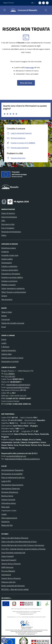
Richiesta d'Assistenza (10, 492)
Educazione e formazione (11, 274)
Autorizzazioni (7, 263)
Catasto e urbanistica (9, 266)
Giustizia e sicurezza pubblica (12, 277)
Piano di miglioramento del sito (13, 477)
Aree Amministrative (9, 217)
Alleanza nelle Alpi (8, 582)
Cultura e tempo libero (10, 270)
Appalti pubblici (7, 259)
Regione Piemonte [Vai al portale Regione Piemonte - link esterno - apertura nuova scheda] (9, 3)
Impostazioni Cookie (9, 511)
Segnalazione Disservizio (11, 488)
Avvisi (4, 327)
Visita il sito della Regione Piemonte (15, 538)
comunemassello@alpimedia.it (18, 387)
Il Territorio (5, 347)
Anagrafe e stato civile (10, 255)
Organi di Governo (8, 213)
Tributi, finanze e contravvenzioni (14, 292)
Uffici (3, 221)
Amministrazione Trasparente (12, 470)
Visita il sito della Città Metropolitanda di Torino (19, 542)
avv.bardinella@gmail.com (16, 456)
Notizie (4, 316)
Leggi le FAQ (6, 481)
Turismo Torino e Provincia (11, 564)
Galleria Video (6, 354)
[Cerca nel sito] (46, 10)
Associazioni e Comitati (10, 361)
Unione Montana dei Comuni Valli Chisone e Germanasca (23, 545)
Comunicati (6, 319)
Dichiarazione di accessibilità (12, 474)
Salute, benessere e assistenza (13, 288)
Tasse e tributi (7, 312)
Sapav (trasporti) (8, 556)
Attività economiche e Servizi (12, 358)
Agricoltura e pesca (9, 248)
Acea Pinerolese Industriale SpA (13, 553)
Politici (4, 235)
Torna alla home (26, 83)
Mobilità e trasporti (8, 285)
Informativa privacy (9, 503)
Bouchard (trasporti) (9, 560)
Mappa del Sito (7, 525)
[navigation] (5, 10)
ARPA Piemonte (7, 567)
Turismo (4, 296)
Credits (4, 514)
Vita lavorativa (7, 299)
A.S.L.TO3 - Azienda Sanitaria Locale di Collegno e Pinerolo (23, 549)
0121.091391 (10, 376)
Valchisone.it (6, 575)
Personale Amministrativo (11, 232)
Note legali (5, 507)
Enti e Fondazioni (8, 228)
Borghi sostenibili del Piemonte (13, 586)
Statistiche (5, 522)
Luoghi (4, 343)
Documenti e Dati (8, 224)
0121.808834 (9, 374)
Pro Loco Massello (8, 571)
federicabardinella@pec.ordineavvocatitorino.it (22, 459)
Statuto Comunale (8, 499)
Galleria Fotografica (9, 350)
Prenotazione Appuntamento (12, 485)
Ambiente (5, 252)
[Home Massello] (23, 10)
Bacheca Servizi (7, 496)
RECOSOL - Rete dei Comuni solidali (15, 589)
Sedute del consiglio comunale (13, 323)
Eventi (4, 339)
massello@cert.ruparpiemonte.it (18, 385)
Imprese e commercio (9, 281)
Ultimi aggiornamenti (9, 518)
